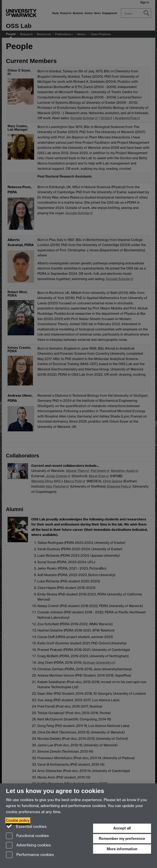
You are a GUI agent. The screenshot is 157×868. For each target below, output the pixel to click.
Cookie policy (18, 820)
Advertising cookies (28, 845)
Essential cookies (26, 826)
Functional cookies (27, 836)
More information (122, 849)
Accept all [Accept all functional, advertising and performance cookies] (122, 828)
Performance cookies (30, 855)
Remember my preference (122, 839)
